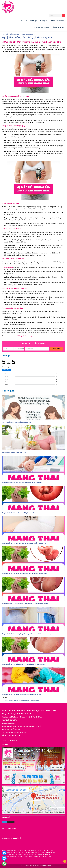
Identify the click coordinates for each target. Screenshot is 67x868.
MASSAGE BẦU (12, 850)
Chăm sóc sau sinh (58, 21)
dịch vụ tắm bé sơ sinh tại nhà (43, 856)
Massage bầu (44, 21)
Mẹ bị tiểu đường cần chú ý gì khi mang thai (27, 37)
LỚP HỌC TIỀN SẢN (8, 854)
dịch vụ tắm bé (28, 856)
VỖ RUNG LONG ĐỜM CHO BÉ (30, 852)
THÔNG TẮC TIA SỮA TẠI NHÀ (11, 852)
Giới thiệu (33, 21)
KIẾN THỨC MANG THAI (29, 34)
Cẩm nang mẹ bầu (58, 27)
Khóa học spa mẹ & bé (42, 27)
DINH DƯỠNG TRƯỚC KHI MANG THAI (14, 703)
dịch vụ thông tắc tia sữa (48, 852)
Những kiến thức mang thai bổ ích (28, 336)
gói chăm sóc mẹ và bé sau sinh (24, 854)
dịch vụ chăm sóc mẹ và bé (43, 854)
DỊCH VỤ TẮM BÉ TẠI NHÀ (46, 850)
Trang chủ (24, 21)
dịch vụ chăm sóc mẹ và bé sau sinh (12, 856)
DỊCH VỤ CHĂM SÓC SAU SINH (27, 850)
